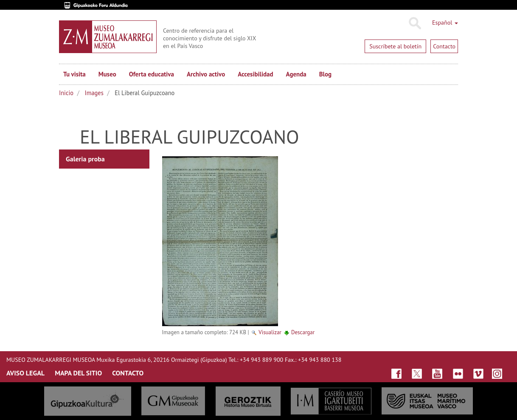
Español (445, 23)
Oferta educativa (152, 74)
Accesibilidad (255, 74)
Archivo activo (206, 74)
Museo (107, 74)
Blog (325, 74)
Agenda (296, 74)
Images (94, 93)
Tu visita (74, 74)
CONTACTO (128, 373)
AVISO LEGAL (25, 373)
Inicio (66, 93)
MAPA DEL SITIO (78, 373)
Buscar (414, 23)
